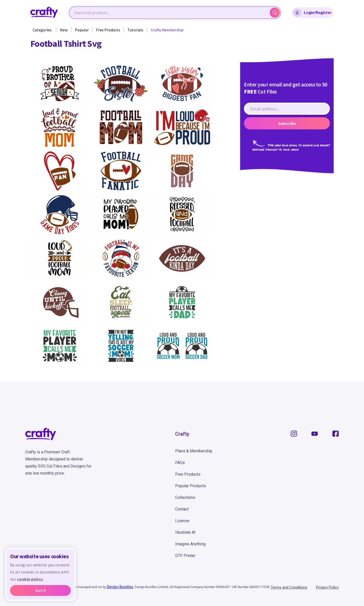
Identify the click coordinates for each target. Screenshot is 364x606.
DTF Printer (185, 556)
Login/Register (312, 13)
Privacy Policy (327, 587)
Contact (182, 509)
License (182, 521)
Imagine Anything (190, 544)
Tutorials (135, 30)
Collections (185, 497)
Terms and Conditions (289, 587)
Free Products (108, 30)
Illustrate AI (185, 532)
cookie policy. (30, 579)
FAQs (180, 463)
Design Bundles (120, 587)
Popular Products (191, 486)
